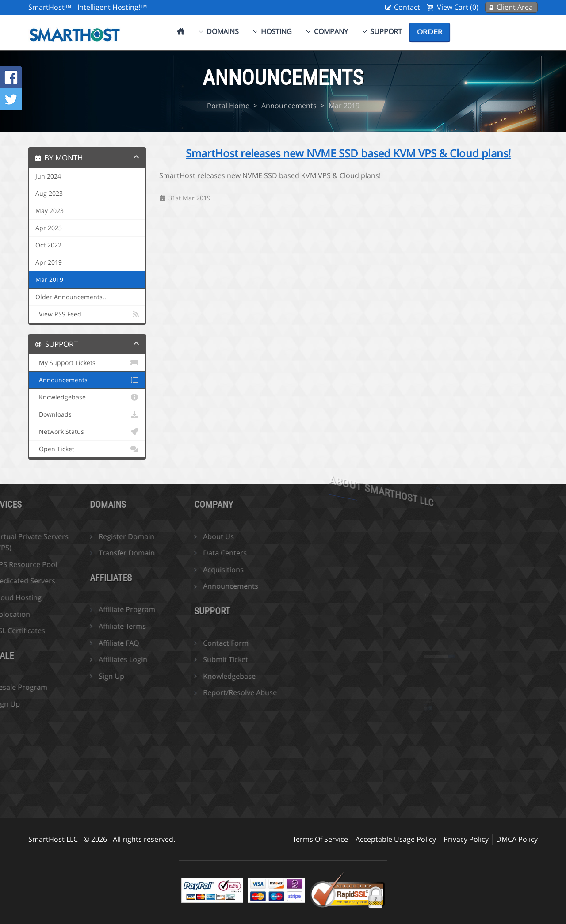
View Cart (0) (458, 7)
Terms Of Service (320, 839)
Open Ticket (87, 449)
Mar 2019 (344, 106)
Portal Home (228, 106)
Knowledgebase (87, 397)
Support (386, 31)
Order (430, 32)
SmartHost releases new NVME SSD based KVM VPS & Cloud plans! (348, 153)
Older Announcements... (72, 297)
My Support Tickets (87, 363)
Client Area (515, 7)
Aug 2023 (49, 194)
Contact (407, 7)
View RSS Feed (87, 314)
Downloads (87, 414)
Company (331, 31)
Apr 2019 (49, 262)
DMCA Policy (517, 839)
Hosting (276, 31)
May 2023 (50, 211)
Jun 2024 (48, 176)
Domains (223, 31)
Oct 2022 (48, 245)
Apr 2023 (49, 228)
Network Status (87, 432)
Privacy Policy (466, 839)
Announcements (289, 106)
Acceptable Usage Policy (396, 839)
